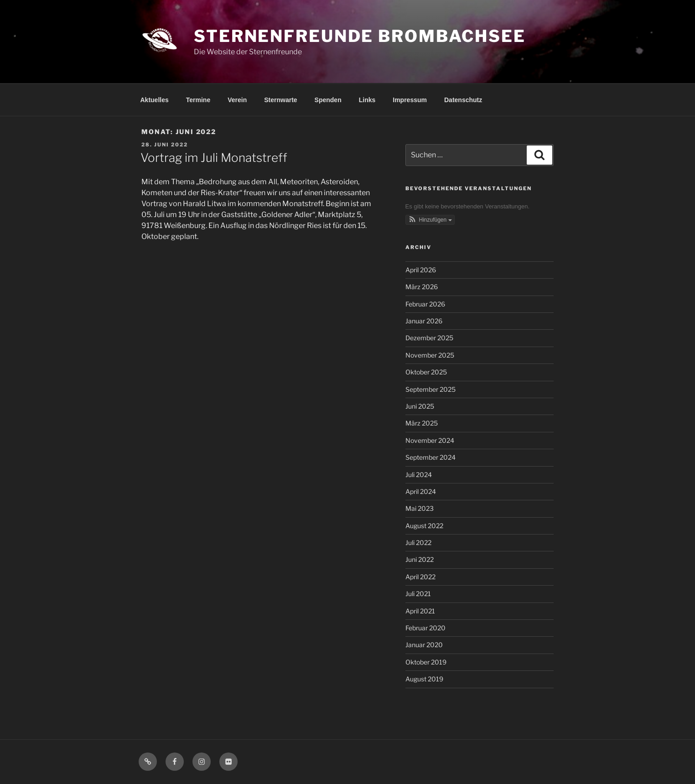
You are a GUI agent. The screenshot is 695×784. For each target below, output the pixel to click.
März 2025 (422, 423)
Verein (237, 100)
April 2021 (420, 611)
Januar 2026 (424, 321)
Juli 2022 (418, 543)
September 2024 (430, 457)
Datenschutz (463, 100)
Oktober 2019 (426, 662)
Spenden (328, 100)
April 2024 (421, 491)
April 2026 (421, 270)
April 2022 (420, 577)
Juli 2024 (419, 475)
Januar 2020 (424, 645)
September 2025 (430, 389)
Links (367, 100)
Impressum (410, 100)
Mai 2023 (420, 508)
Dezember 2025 (429, 338)
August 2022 (424, 526)
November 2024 (430, 440)
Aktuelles (155, 100)
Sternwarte (280, 100)
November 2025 (430, 355)
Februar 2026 (425, 304)
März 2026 (422, 287)
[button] (430, 220)
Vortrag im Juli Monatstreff (214, 158)
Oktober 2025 (426, 372)
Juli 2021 (418, 594)
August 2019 (424, 679)
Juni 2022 (420, 559)
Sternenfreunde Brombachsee (360, 36)
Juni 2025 (420, 406)
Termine (198, 100)
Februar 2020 (425, 628)
